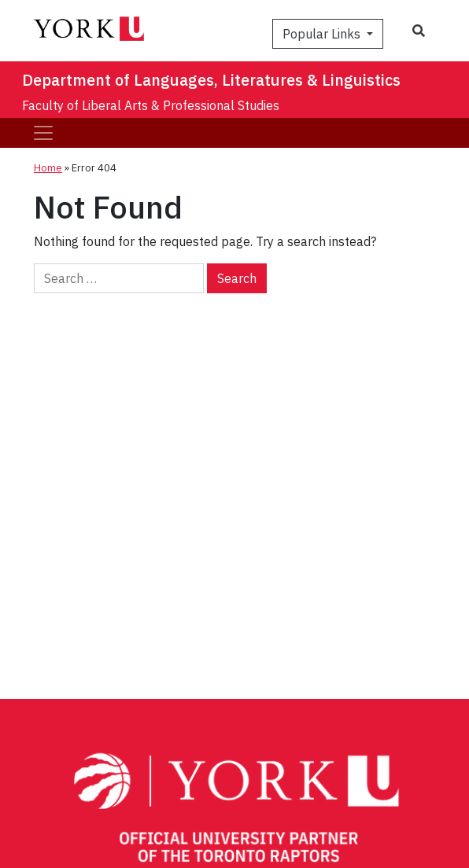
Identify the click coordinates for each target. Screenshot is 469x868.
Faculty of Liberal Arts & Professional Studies (151, 105)
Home (48, 168)
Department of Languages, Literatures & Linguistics (211, 80)
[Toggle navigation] (43, 133)
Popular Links (323, 34)
